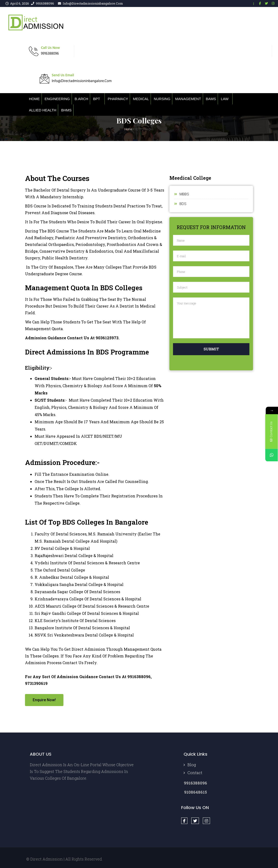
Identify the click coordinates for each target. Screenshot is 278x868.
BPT (96, 99)
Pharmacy (118, 99)
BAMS (211, 99)
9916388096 (45, 3)
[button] (44, 700)
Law (225, 99)
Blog (192, 765)
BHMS (66, 110)
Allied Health (43, 110)
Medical (141, 99)
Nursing (162, 99)
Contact (195, 773)
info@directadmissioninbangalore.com (93, 3)
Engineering (57, 99)
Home (34, 99)
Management (188, 99)
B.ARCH (82, 99)
